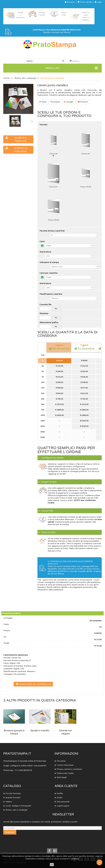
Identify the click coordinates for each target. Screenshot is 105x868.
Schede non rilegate (65, 732)
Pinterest (83, 102)
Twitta (43, 102)
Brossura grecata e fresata (14, 732)
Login (98, 2)
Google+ (69, 102)
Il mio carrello (85, 2)
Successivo (32, 121)
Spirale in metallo (40, 731)
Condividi (55, 102)
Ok (52, 865)
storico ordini (67, 500)
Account (70, 2)
